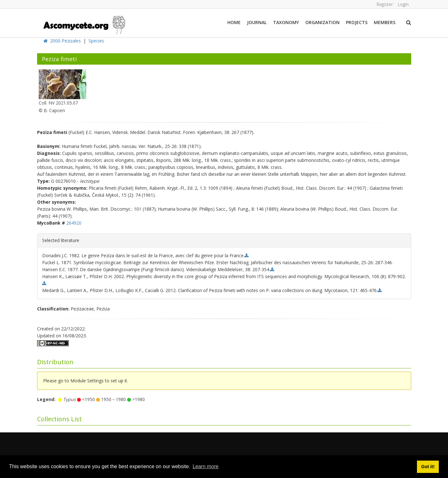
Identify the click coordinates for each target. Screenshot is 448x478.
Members (385, 22)
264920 (74, 223)
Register (385, 4)
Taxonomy (286, 22)
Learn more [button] (205, 466)
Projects (357, 22)
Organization (322, 22)
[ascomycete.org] (84, 24)
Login (403, 4)
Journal (257, 22)
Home (234, 22)
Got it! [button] (428, 467)
